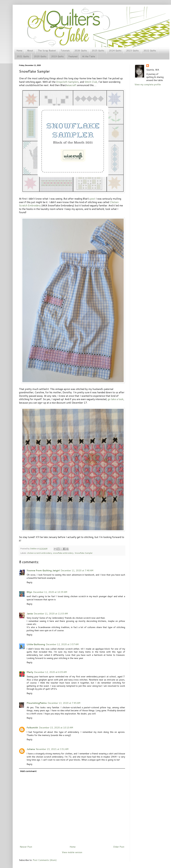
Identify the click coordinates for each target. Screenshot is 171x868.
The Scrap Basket (47, 51)
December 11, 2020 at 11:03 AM (51, 614)
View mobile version (72, 852)
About (30, 51)
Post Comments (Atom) (45, 860)
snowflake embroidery (63, 553)
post (93, 199)
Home (19, 51)
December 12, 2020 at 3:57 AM (62, 644)
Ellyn (29, 592)
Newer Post (26, 847)
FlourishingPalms (37, 703)
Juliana (31, 749)
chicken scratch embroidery (40, 553)
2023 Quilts (132, 51)
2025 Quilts (98, 51)
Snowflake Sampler (84, 553)
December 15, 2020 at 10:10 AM (56, 728)
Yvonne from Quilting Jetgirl (43, 570)
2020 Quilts (40, 56)
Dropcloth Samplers (67, 82)
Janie (30, 614)
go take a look (116, 399)
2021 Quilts (23, 56)
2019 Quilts (57, 56)
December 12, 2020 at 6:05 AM (50, 672)
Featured (73, 56)
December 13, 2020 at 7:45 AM (64, 703)
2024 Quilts (115, 51)
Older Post (119, 847)
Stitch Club (91, 82)
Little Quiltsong (36, 644)
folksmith (32, 728)
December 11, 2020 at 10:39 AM (50, 592)
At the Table (89, 56)
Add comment (28, 771)
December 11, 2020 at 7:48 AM (77, 570)
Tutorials (65, 51)
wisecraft (71, 85)
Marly (30, 672)
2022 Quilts (150, 51)
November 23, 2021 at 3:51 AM (52, 749)
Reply (29, 582)
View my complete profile (148, 84)
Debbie (34, 548)
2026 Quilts (81, 51)
